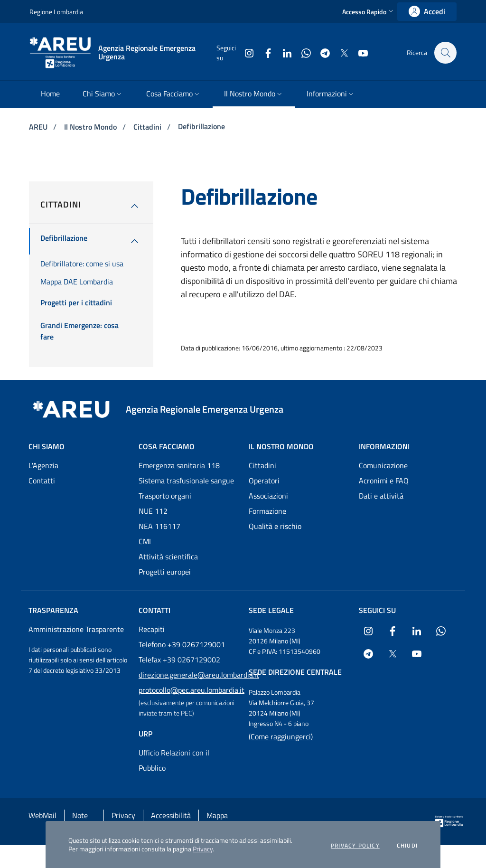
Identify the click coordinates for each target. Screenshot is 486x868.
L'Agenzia (43, 465)
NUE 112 (153, 511)
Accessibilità (171, 815)
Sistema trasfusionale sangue (186, 481)
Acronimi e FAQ (384, 481)
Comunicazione (383, 465)
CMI (145, 541)
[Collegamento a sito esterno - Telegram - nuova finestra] (320, 52)
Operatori (264, 481)
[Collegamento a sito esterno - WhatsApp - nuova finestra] (301, 52)
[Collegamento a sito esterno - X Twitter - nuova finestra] (339, 52)
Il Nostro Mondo (91, 127)
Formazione (267, 511)
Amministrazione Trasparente (76, 629)
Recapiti (152, 629)
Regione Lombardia (56, 12)
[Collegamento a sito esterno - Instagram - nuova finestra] (244, 52)
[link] (427, 12)
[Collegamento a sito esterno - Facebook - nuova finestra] (263, 52)
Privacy (203, 849)
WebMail (42, 815)
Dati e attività (381, 496)
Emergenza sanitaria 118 (179, 465)
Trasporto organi (165, 496)
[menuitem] (50, 94)
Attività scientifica (168, 557)
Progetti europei (165, 572)
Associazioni (268, 496)
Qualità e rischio (275, 526)
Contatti (42, 481)
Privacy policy (355, 846)
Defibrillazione (201, 126)
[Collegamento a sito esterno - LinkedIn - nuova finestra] (282, 52)
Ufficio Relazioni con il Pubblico (174, 760)
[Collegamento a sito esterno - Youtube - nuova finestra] (358, 52)
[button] (369, 12)
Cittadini (148, 127)
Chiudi (407, 846)
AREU (39, 127)
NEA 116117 (159, 526)
